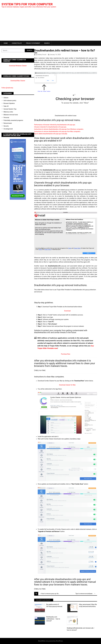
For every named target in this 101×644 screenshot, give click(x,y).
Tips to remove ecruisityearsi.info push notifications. (86, 594)
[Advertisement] (50, 26)
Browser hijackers (9, 103)
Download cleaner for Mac (67, 385)
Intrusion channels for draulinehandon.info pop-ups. (50, 127)
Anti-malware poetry (10, 101)
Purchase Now (66, 354)
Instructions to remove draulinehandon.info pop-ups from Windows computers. (59, 129)
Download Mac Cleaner (18, 81)
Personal (6, 118)
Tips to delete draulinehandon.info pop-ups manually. (51, 134)
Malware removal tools (11, 115)
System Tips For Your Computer (27, 4)
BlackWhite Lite (43, 641)
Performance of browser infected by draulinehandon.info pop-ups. (55, 125)
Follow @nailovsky (7, 88)
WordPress (59, 641)
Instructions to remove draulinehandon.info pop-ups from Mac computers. (57, 131)
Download (67, 311)
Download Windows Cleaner (18, 66)
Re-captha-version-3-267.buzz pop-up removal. (54, 605)
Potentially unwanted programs (13, 120)
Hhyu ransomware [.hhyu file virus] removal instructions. (88, 605)
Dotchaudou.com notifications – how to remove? (53, 619)
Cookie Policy (17, 43)
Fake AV (6, 106)
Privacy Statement (33, 43)
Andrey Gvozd (42, 55)
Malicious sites (8, 112)
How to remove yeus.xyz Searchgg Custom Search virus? (52, 594)
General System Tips (10, 109)
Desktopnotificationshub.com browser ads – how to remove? (81, 629)
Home (6, 43)
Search (47, 43)
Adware (6, 98)
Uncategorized (8, 129)
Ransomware (8, 123)
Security (6, 126)
